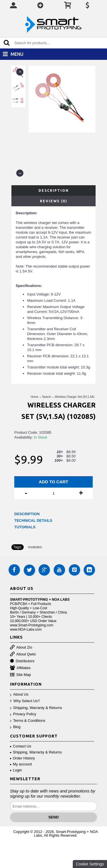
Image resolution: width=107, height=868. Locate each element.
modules (35, 547)
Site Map (20, 675)
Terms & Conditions (28, 721)
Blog (15, 727)
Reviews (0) (54, 201)
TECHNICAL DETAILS (33, 520)
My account (21, 764)
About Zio (21, 648)
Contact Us (21, 746)
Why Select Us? (25, 701)
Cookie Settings (90, 864)
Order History (22, 758)
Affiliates (20, 668)
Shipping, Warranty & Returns (36, 708)
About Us (19, 695)
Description (54, 190)
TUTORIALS (25, 527)
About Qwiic (23, 654)
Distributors (22, 661)
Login (16, 770)
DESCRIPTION (27, 514)
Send (53, 817)
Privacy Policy (23, 714)
